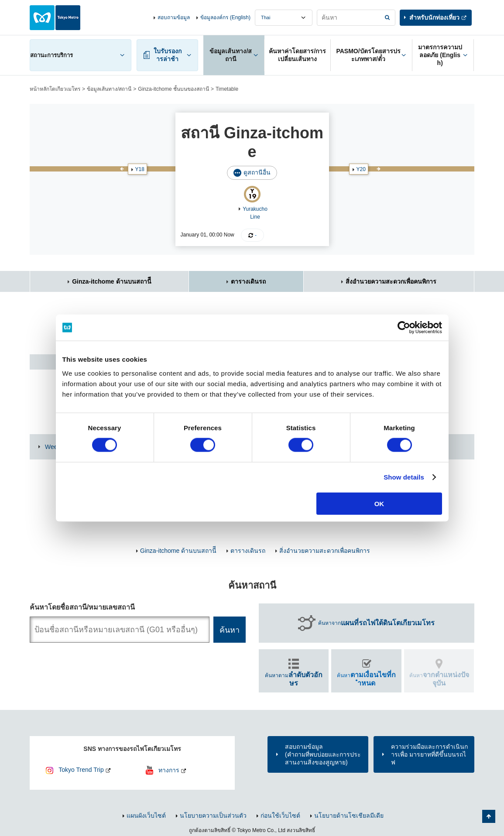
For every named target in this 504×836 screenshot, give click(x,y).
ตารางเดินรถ (248, 281)
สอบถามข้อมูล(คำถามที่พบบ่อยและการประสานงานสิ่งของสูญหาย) (323, 754)
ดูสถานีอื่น (257, 172)
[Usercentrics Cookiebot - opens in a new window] (404, 328)
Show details (404, 477)
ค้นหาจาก (376, 623)
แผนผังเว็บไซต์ (146, 815)
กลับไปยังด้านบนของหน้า (489, 816)
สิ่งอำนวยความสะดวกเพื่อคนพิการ (391, 281)
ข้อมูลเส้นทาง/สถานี (109, 89)
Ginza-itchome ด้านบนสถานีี (111, 281)
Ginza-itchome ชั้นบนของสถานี (173, 89)
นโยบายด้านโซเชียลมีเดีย (349, 815)
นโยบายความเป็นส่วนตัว (213, 815)
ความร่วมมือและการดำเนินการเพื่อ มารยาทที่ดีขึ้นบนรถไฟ (429, 754)
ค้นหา (366, 679)
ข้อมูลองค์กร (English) (225, 17)
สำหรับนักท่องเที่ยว (434, 17)
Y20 (361, 169)
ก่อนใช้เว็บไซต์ (280, 815)
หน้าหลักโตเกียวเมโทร (55, 89)
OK (379, 503)
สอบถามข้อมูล (174, 17)
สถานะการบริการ (51, 55)
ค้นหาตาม (294, 679)
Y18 (140, 169)
